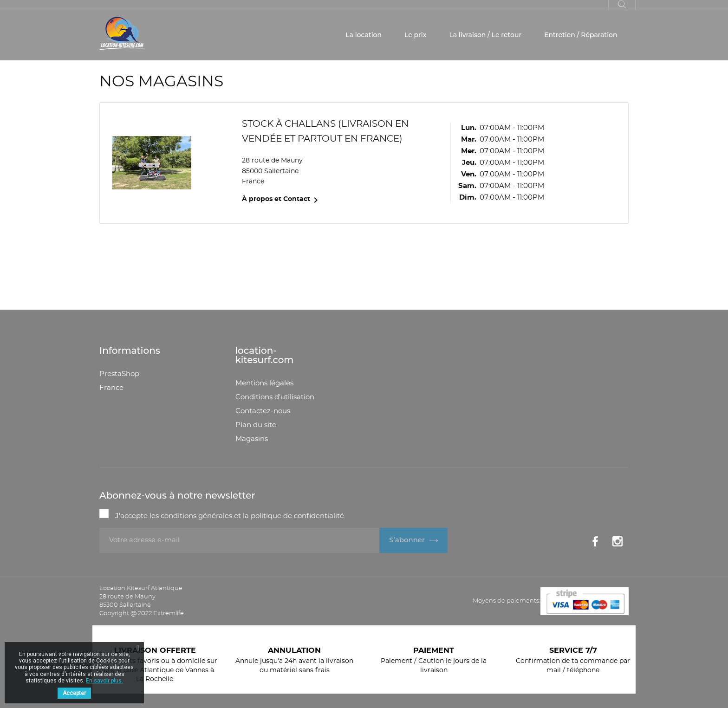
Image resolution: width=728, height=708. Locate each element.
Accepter (74, 693)
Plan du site (256, 425)
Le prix (415, 35)
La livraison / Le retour (485, 35)
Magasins (252, 439)
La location (364, 35)
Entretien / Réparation (581, 35)
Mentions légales (264, 383)
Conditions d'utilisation (275, 397)
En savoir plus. (104, 681)
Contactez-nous (263, 411)
